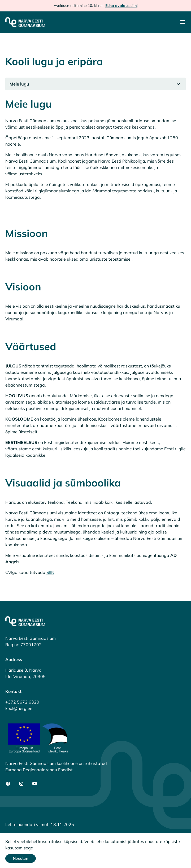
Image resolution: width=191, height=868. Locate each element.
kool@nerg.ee (19, 708)
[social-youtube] (35, 784)
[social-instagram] (21, 784)
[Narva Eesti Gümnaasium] (25, 22)
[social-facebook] (8, 784)
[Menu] (183, 22)
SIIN (50, 572)
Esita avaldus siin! (121, 6)
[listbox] (95, 84)
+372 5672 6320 (22, 702)
